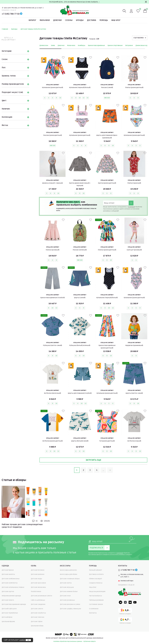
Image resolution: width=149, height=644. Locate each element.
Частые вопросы (95, 596)
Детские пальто (8, 600)
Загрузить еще (93, 460)
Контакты (93, 613)
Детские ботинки (38, 570)
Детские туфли (37, 621)
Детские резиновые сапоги (41, 596)
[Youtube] (135, 602)
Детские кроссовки (38, 583)
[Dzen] (125, 602)
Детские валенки (38, 574)
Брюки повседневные (96, 45)
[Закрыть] (146, 2)
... (103, 470)
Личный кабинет (96, 570)
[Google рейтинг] (125, 621)
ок (28, 640)
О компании (94, 609)
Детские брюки (8, 570)
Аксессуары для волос (68, 570)
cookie (22, 640)
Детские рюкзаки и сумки (70, 604)
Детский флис (7, 617)
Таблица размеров (96, 600)
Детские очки (65, 596)
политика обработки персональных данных (68, 641)
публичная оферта (89, 641)
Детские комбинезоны (11, 579)
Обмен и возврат (96, 579)
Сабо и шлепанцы (38, 600)
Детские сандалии (38, 604)
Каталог (32, 20)
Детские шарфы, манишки (70, 609)
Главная (6, 29)
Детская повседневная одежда (14, 604)
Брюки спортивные (115, 45)
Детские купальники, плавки (13, 587)
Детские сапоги (37, 609)
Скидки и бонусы (96, 583)
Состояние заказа (96, 604)
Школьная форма (8, 621)
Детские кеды (36, 579)
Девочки (57, 20)
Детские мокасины (38, 587)
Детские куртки (8, 591)
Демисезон (44, 45)
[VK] (130, 602)
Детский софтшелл (9, 609)
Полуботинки (36, 591)
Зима (53, 45)
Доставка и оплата (96, 574)
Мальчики (45, 20)
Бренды (80, 20)
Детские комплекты (10, 583)
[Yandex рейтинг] (125, 612)
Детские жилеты (8, 574)
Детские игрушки (67, 587)
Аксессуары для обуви (68, 574)
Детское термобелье (10, 613)
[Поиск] (124, 11)
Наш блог (116, 20)
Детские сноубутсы (38, 613)
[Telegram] (21, 14)
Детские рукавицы (67, 600)
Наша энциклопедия (97, 591)
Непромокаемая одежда (11, 596)
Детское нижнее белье (69, 591)
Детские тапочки (38, 617)
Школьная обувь (37, 626)
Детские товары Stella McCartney (33, 29)
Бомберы (82, 45)
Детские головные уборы (70, 579)
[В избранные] (63, 58)
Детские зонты (66, 583)
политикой (131, 207)
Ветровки (129, 45)
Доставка (92, 20)
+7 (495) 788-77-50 (11, 14)
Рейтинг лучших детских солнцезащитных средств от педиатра (22, 526)
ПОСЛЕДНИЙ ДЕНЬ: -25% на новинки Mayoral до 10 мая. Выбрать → (74, 2)
